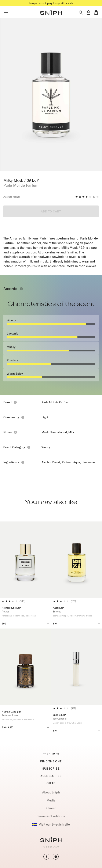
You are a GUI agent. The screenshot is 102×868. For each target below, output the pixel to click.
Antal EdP (58, 608)
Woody (46, 447)
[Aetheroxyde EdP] (25, 560)
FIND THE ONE (51, 761)
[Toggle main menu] (6, 12)
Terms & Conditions (51, 816)
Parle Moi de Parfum (55, 402)
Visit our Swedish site (51, 824)
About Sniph (51, 792)
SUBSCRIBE (51, 769)
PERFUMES (51, 754)
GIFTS (51, 783)
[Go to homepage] (51, 840)
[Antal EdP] (77, 560)
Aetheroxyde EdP (11, 608)
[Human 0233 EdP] (25, 668)
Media (51, 800)
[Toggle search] (81, 12)
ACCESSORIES (51, 776)
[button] (51, 12)
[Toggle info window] (21, 289)
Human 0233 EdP (12, 712)
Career (51, 808)
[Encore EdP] (77, 667)
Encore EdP (59, 715)
